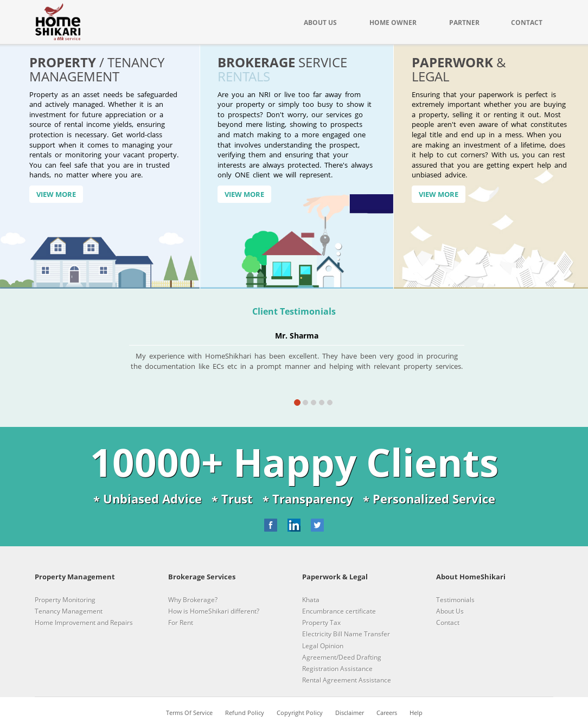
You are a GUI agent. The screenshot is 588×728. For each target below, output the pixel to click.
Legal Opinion (323, 646)
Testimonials (455, 600)
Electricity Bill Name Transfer (346, 634)
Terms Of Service (189, 713)
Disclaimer (350, 713)
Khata (311, 600)
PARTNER (464, 23)
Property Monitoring (65, 600)
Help (416, 713)
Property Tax (321, 622)
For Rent (181, 622)
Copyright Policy (300, 713)
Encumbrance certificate (339, 611)
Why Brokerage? (193, 600)
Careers (387, 713)
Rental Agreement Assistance (347, 680)
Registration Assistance (337, 669)
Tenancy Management (69, 611)
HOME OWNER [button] (393, 23)
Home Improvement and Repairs (84, 622)
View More (56, 194)
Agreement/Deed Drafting (342, 657)
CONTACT (527, 23)
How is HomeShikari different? (214, 611)
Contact (448, 622)
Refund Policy (245, 713)
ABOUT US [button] (320, 23)
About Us (450, 611)
